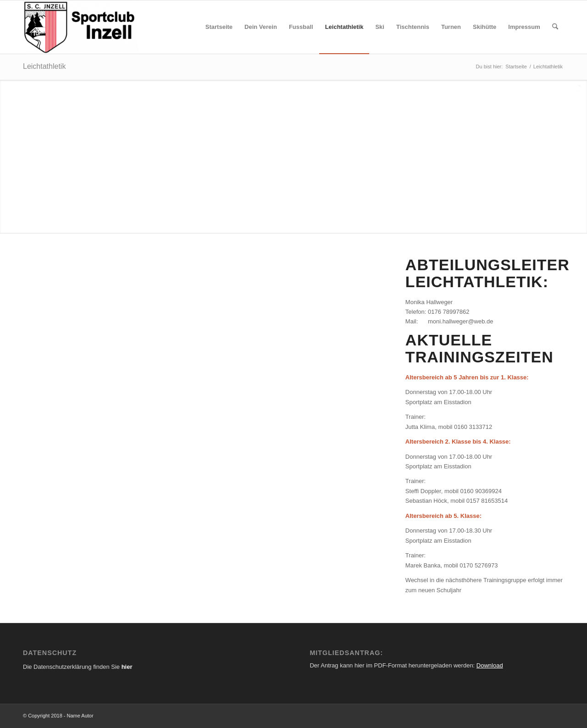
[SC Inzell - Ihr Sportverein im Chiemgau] (81, 27)
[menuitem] (219, 27)
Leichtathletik (44, 66)
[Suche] (555, 27)
